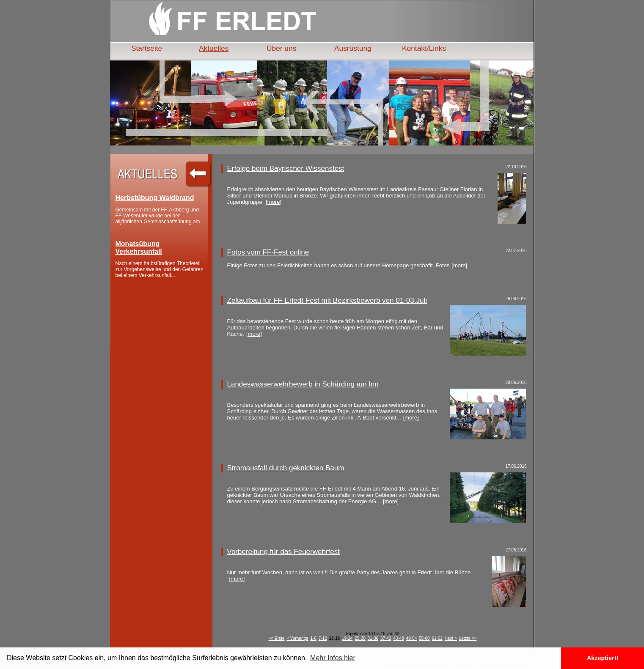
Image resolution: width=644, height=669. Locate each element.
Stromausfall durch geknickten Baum (286, 468)
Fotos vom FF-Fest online (268, 252)
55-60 (424, 638)
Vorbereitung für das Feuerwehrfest (283, 552)
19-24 (347, 638)
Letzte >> (468, 638)
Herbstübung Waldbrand (155, 198)
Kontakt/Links (424, 48)
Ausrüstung (353, 48)
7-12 (323, 638)
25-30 (360, 638)
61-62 (437, 638)
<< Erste (277, 638)
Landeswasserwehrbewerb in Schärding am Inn (303, 384)
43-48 (399, 638)
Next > (451, 638)
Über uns (281, 48)
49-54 (412, 638)
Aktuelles (214, 48)
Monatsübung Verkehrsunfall (139, 248)
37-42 (386, 638)
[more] (274, 202)
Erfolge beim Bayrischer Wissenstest (286, 169)
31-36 (373, 638)
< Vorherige (297, 638)
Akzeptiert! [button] (603, 658)
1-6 (313, 638)
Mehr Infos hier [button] (333, 658)
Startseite (147, 48)
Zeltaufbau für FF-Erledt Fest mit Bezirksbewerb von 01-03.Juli (327, 300)
